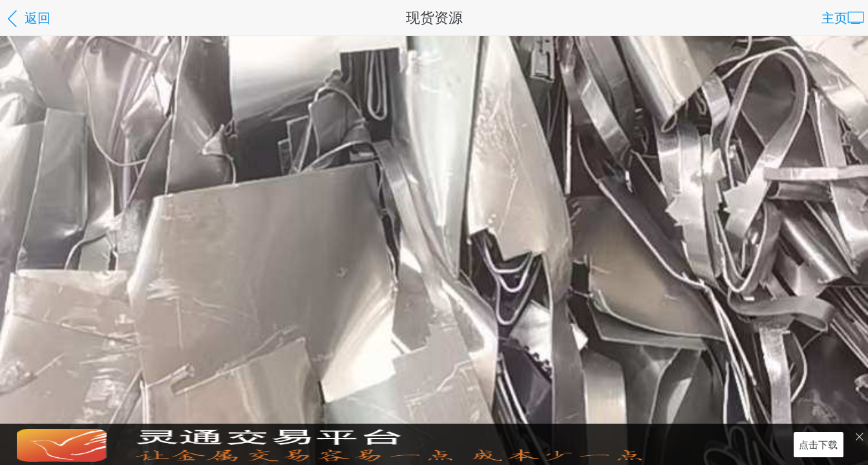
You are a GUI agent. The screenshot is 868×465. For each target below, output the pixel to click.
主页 (843, 19)
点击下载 (818, 444)
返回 (27, 19)
